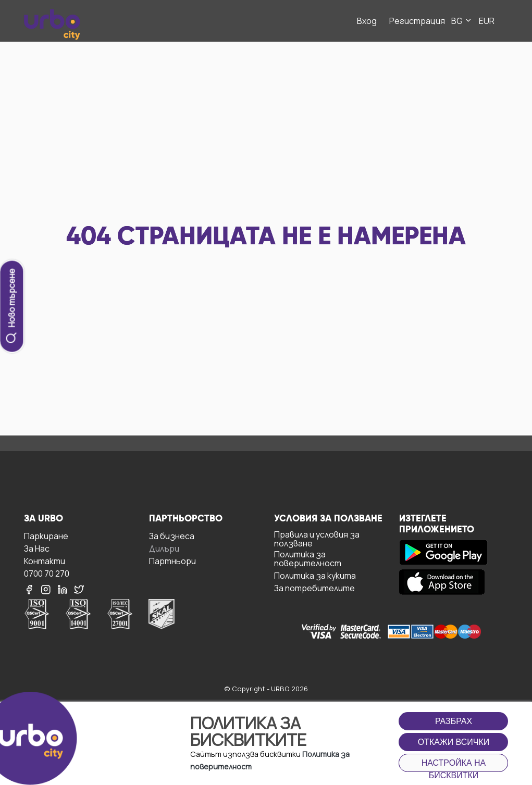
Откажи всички (454, 742)
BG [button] (462, 21)
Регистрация (417, 21)
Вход (367, 21)
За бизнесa (172, 536)
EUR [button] (487, 21)
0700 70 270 (47, 573)
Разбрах (454, 721)
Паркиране (46, 536)
